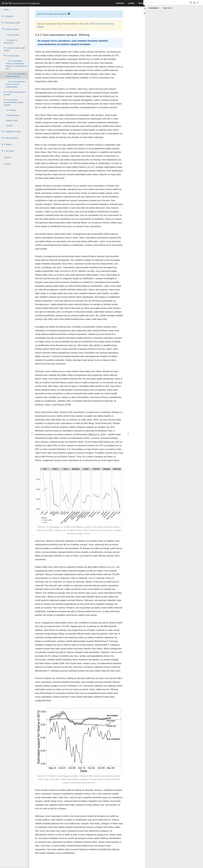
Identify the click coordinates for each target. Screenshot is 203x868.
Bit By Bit (21, 3)
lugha (131, 3)
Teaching (143, 3)
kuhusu (120, 3)
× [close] (120, 14)
